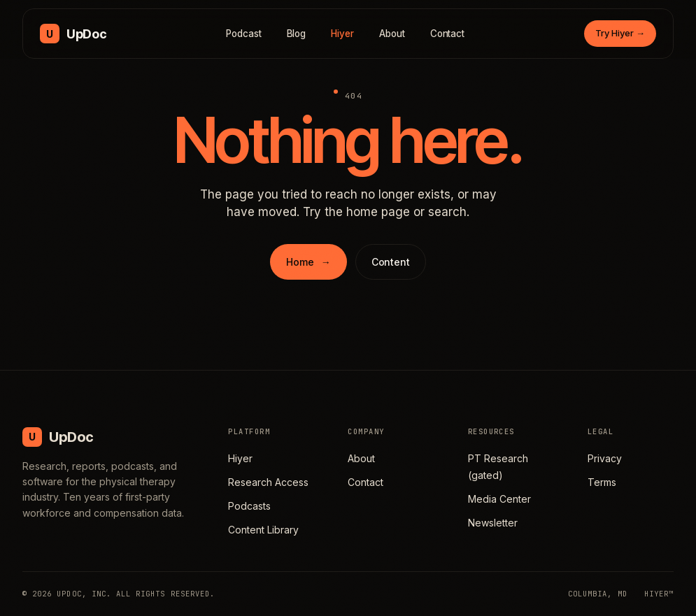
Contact (448, 34)
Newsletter (493, 523)
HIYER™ (659, 594)
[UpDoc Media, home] (73, 34)
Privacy (605, 458)
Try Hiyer (620, 33)
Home (308, 262)
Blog (297, 34)
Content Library (263, 530)
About (392, 34)
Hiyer (342, 34)
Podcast (244, 34)
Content (391, 262)
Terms (602, 482)
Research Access (268, 482)
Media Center (499, 499)
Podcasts (249, 506)
